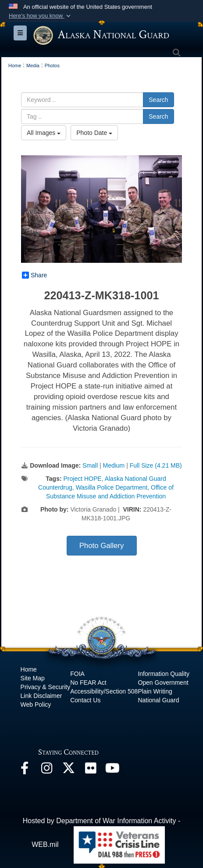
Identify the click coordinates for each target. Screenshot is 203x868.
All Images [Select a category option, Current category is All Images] (44, 133)
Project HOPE (82, 479)
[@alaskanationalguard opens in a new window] (46, 770)
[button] (41, 16)
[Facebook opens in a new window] (25, 770)
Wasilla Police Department (112, 487)
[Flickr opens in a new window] (90, 770)
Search (158, 100)
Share (34, 275)
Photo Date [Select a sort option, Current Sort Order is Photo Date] (94, 133)
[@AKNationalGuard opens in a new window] (68, 770)
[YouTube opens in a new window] (112, 770)
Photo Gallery (102, 546)
